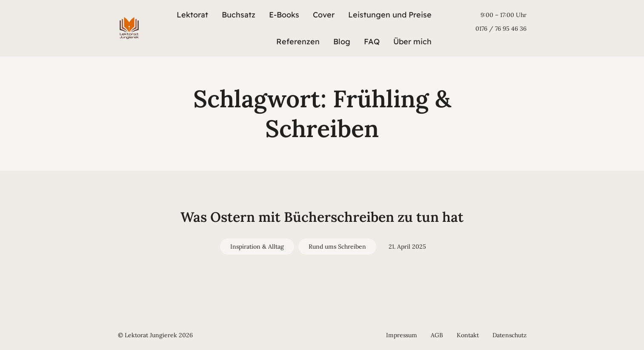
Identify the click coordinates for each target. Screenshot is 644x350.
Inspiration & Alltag (257, 247)
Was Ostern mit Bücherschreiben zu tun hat (322, 217)
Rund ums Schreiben (337, 247)
